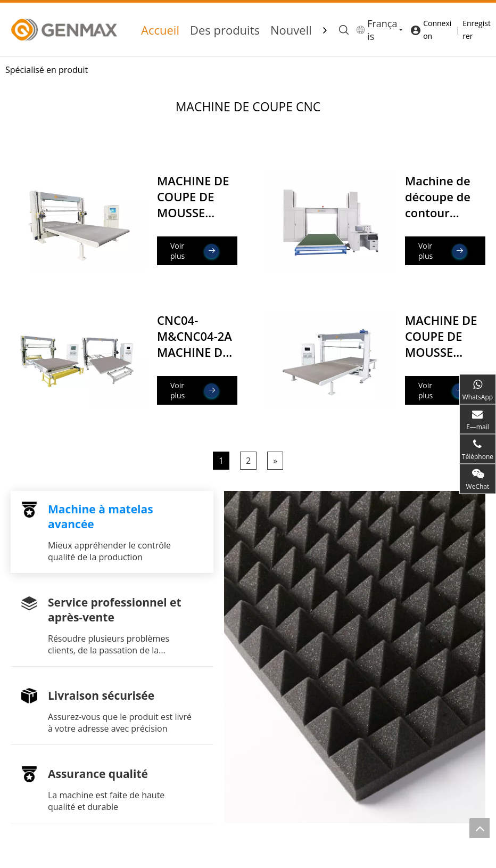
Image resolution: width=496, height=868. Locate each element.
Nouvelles (297, 30)
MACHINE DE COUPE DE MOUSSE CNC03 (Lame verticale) (443, 352)
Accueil (160, 30)
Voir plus (195, 251)
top (480, 828)
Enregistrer (477, 30)
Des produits (225, 30)
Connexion (437, 30)
